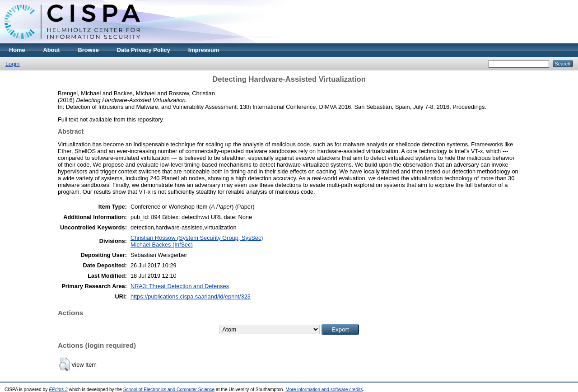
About (52, 50)
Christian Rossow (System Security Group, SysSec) (197, 238)
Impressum (204, 50)
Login (12, 64)
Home (17, 50)
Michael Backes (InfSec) (162, 245)
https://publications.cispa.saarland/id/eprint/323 (191, 296)
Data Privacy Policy (144, 50)
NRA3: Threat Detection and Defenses (180, 286)
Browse (89, 50)
